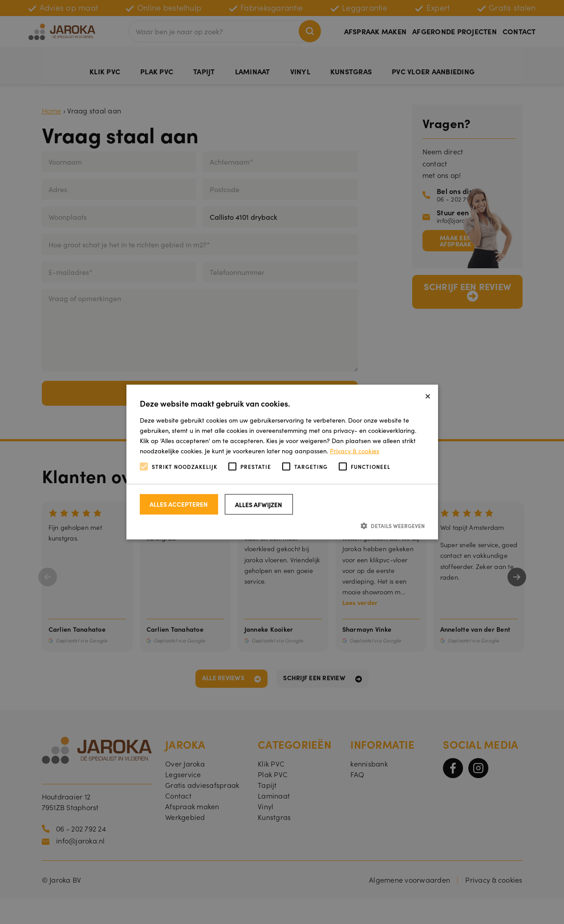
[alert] (282, 462)
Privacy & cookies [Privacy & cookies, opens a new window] (355, 451)
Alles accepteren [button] (179, 504)
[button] (282, 525)
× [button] (428, 394)
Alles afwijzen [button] (259, 504)
